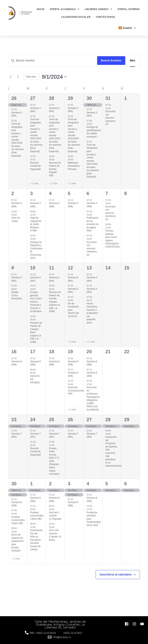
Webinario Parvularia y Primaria (74, 166)
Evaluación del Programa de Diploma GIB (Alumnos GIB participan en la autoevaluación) (114, 451)
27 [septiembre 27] (89, 420)
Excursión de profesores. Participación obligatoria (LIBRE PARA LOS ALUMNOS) (93, 399)
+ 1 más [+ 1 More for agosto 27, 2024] (34, 183)
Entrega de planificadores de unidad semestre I (94, 132)
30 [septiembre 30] (14, 484)
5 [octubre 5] (107, 484)
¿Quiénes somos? (98, 9)
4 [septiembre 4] (50, 193)
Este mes (31, 77)
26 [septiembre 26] (70, 420)
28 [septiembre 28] (108, 420)
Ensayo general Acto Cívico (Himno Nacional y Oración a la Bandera (36, 302)
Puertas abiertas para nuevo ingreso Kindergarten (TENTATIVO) (113, 239)
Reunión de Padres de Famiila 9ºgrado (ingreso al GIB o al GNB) (55, 302)
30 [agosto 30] (89, 98)
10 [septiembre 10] (33, 268)
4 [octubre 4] (88, 484)
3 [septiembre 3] (32, 193)
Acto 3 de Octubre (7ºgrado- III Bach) (55, 535)
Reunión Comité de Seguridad (36, 166)
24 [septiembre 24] (33, 420)
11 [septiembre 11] (52, 268)
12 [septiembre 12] (70, 268)
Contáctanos (105, 17)
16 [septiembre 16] (14, 352)
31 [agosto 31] (108, 98)
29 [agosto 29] (70, 98)
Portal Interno (129, 9)
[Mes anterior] (10, 77)
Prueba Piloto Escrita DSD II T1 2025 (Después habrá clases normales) (54, 461)
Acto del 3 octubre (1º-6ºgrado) (55, 516)
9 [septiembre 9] (13, 268)
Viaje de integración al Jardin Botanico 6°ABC (36, 224)
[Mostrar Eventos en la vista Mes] (132, 61)
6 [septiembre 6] (88, 193)
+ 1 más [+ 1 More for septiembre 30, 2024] (16, 559)
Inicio (40, 9)
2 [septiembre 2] (13, 193)
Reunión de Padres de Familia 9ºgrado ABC (55, 169)
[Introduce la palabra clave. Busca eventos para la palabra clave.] (53, 61)
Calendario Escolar (76, 17)
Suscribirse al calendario (116, 574)
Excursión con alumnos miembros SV (111, 118)
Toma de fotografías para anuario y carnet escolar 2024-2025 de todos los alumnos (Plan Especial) (18, 140)
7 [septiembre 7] (107, 193)
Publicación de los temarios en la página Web (93, 224)
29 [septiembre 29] (127, 420)
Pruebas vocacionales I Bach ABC (18, 520)
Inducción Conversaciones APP (76, 391)
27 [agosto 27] (33, 98)
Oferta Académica (64, 9)
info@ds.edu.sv (62, 637)
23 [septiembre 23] (14, 420)
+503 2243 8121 (73, 633)
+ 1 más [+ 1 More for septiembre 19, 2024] (72, 410)
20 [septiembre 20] (89, 352)
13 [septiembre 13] (89, 268)
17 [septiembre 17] (33, 352)
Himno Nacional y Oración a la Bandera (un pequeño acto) (92, 313)
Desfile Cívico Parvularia (17, 295)
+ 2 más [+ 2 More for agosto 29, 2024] (72, 183)
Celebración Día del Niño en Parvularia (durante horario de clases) (36, 540)
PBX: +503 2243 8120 (43, 633)
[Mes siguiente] (18, 77)
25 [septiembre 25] (52, 420)
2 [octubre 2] (50, 484)
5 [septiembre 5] (69, 193)
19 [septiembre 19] (70, 352)
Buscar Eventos (111, 60)
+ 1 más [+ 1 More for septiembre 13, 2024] (91, 342)
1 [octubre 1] (32, 484)
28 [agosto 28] (52, 98)
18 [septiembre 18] (52, 352)
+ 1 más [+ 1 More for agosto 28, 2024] (53, 183)
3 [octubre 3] (69, 484)
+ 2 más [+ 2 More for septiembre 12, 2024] (72, 342)
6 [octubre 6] (125, 484)
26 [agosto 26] (14, 98)
